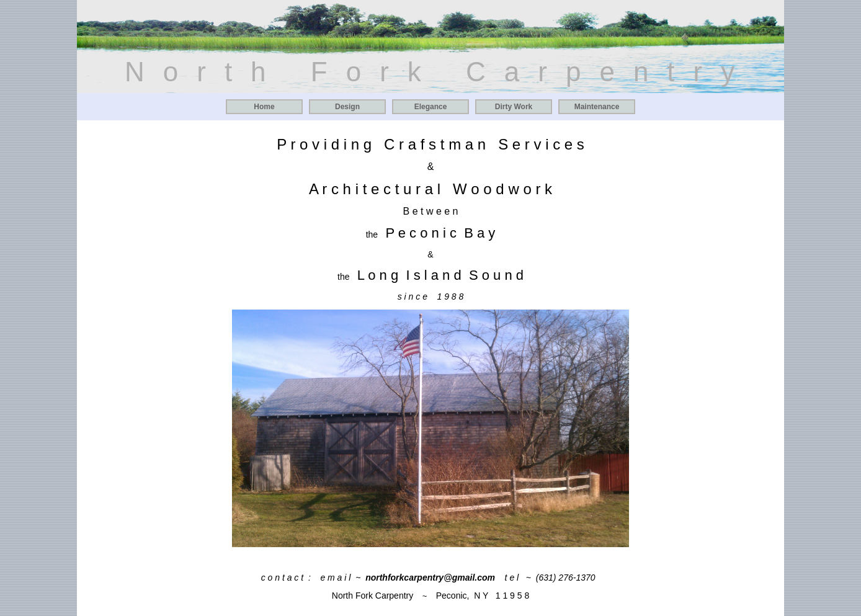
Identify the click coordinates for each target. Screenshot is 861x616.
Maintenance (597, 107)
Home (264, 107)
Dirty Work (514, 107)
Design (347, 107)
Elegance (431, 107)
